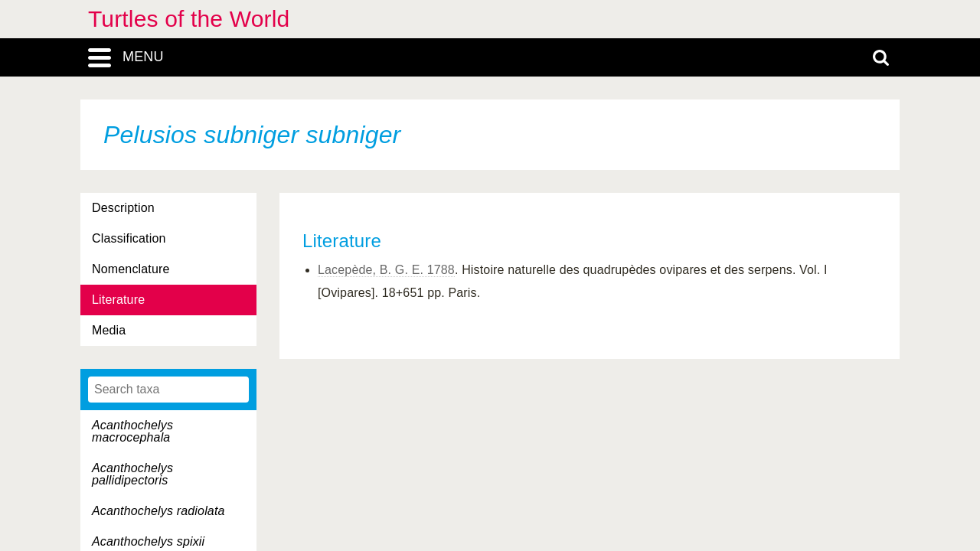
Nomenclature (131, 269)
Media (109, 330)
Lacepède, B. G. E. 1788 (386, 270)
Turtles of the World (189, 19)
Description (123, 208)
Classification (129, 238)
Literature (118, 300)
